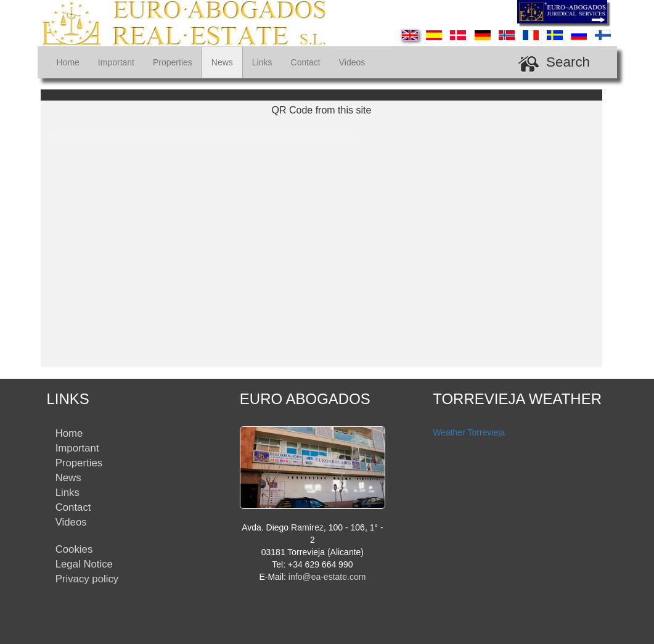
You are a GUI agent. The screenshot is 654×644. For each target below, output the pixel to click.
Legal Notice (84, 564)
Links (262, 62)
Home (68, 62)
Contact (306, 62)
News (222, 62)
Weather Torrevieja (469, 432)
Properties (173, 62)
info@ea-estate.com (327, 577)
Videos (352, 62)
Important (116, 62)
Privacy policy (87, 579)
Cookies (74, 549)
